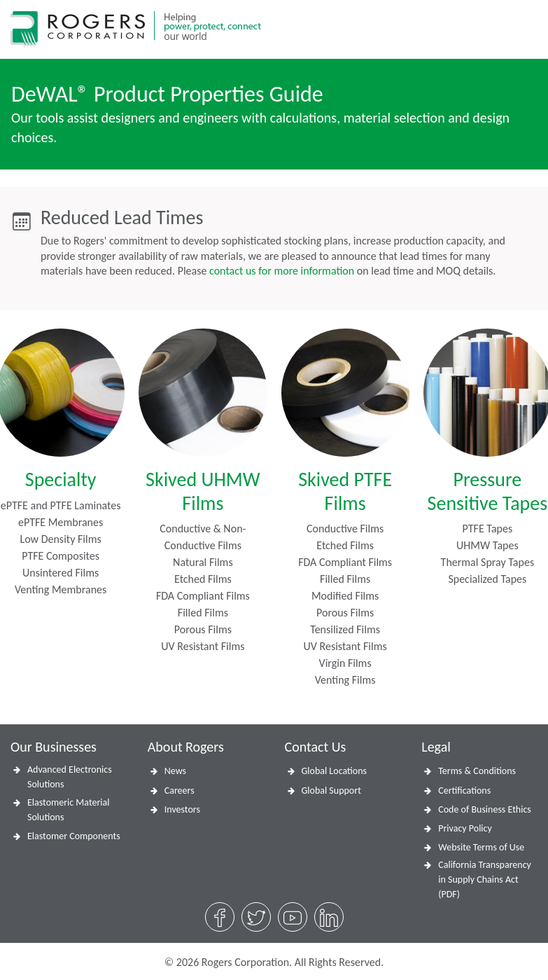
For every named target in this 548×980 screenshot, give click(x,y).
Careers (180, 791)
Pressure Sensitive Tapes (488, 491)
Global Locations (335, 771)
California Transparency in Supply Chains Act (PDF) (485, 879)
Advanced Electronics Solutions (70, 777)
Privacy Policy (465, 828)
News (175, 771)
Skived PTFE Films (345, 491)
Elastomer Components (74, 836)
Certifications (464, 791)
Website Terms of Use (481, 847)
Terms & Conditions (477, 771)
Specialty (61, 479)
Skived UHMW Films (203, 491)
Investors (182, 809)
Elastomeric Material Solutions (68, 810)
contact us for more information (282, 271)
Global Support (331, 791)
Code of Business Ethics (485, 809)
